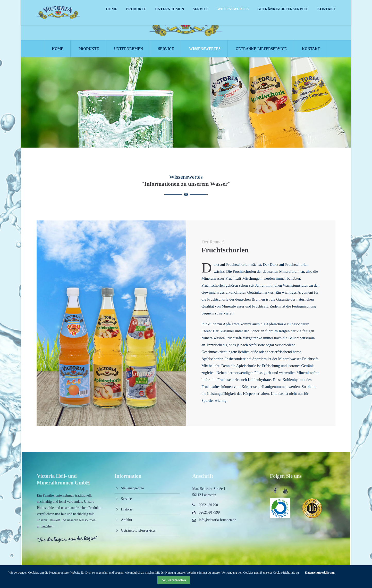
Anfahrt (127, 521)
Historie (127, 511)
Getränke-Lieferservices (138, 532)
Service (126, 500)
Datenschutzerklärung (320, 573)
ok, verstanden (174, 580)
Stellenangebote (133, 490)
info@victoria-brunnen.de (218, 521)
